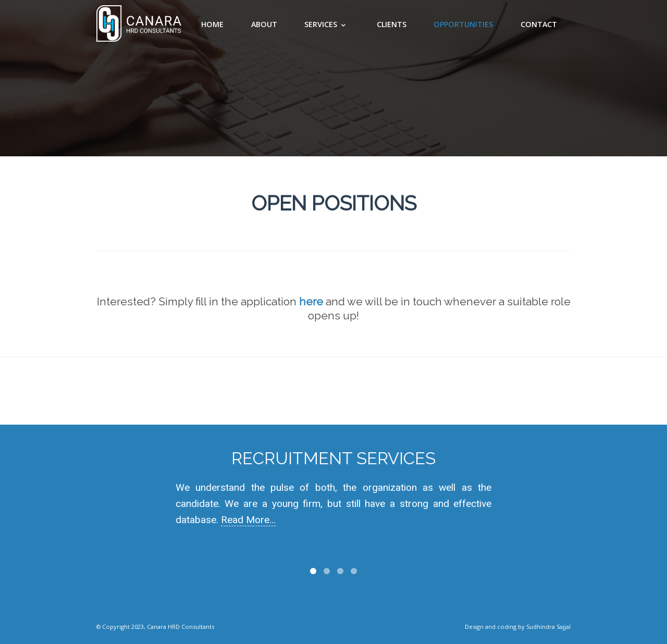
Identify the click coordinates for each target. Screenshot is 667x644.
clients (392, 24)
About (264, 24)
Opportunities (463, 24)
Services (321, 24)
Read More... (248, 520)
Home (212, 24)
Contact (539, 24)
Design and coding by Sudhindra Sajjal (518, 627)
